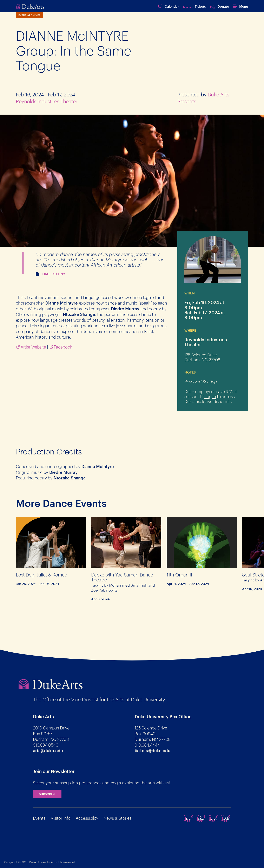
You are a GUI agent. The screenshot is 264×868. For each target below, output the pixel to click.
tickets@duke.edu (153, 751)
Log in (210, 396)
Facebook (63, 347)
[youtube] (213, 818)
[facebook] (201, 818)
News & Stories (117, 818)
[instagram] (189, 818)
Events (39, 818)
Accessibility (87, 818)
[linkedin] (226, 818)
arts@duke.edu (48, 751)
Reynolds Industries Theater (47, 101)
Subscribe (47, 794)
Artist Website (33, 347)
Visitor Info (61, 818)
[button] (241, 6)
